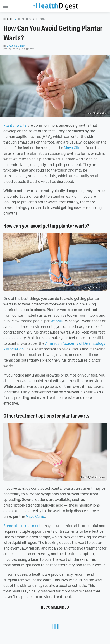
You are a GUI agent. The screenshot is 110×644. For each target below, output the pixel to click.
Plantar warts (15, 125)
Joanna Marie (16, 46)
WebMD (57, 321)
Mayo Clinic (74, 148)
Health (8, 19)
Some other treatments (23, 526)
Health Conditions (32, 19)
